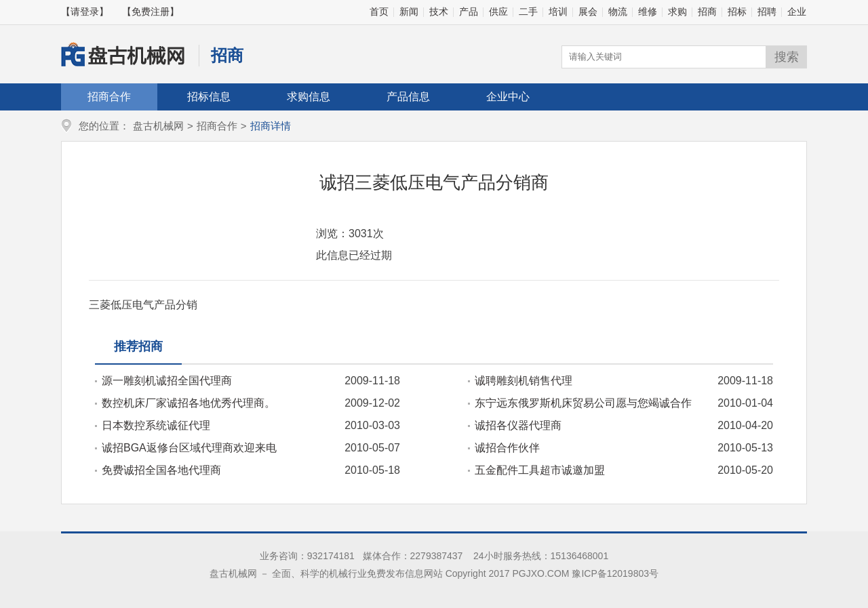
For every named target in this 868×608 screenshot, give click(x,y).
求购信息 (309, 97)
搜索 (787, 57)
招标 (737, 12)
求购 (677, 12)
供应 (498, 12)
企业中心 (508, 97)
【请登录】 (85, 12)
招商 (707, 12)
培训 (558, 12)
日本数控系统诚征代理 (156, 425)
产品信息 (408, 97)
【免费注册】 (151, 12)
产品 (469, 12)
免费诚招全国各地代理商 (161, 470)
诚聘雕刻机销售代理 (524, 381)
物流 (618, 12)
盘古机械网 (158, 126)
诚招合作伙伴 (507, 448)
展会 (588, 12)
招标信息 (209, 97)
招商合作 (109, 97)
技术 (439, 12)
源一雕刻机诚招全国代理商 (167, 381)
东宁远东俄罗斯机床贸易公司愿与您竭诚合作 (583, 403)
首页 (379, 12)
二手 (528, 12)
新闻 (409, 12)
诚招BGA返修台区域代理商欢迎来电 (189, 448)
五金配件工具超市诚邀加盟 (540, 470)
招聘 (767, 12)
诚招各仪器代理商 (518, 425)
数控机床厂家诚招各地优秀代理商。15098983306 (185, 403)
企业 (797, 12)
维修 (648, 12)
